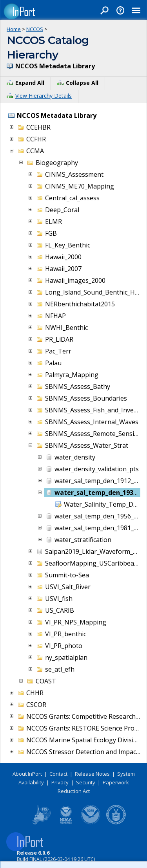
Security (86, 782)
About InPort (27, 774)
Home (14, 29)
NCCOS (35, 29)
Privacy (60, 782)
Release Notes (92, 774)
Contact (58, 774)
